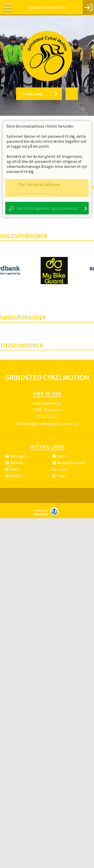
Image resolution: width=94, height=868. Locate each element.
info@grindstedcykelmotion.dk (51, 424)
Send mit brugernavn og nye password (47, 208)
